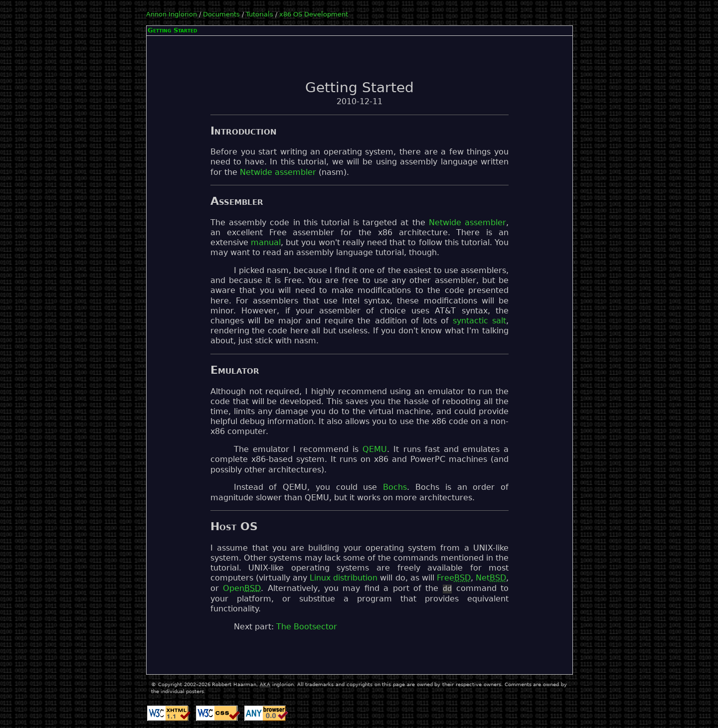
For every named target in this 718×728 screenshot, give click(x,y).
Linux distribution (344, 578)
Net (491, 578)
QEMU (375, 449)
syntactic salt (479, 321)
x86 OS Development (314, 14)
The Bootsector (307, 627)
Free (454, 578)
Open (242, 589)
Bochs (395, 487)
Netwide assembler (278, 172)
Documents (221, 14)
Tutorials (260, 14)
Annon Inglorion (172, 14)
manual (266, 243)
